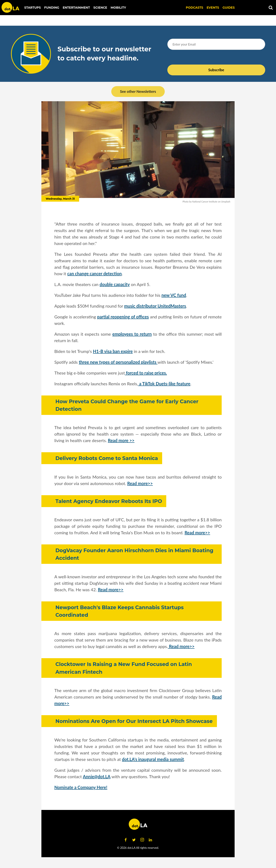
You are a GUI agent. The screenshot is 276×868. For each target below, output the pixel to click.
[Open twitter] (134, 840)
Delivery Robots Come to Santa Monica (107, 458)
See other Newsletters (138, 91)
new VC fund (174, 295)
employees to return (132, 334)
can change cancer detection (95, 274)
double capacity (115, 284)
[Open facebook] (126, 840)
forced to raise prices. (146, 373)
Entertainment (76, 8)
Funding (52, 8)
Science (100, 8)
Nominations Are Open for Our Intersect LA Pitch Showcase (134, 721)
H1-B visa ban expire (113, 351)
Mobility (118, 8)
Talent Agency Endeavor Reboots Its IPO (109, 501)
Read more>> (140, 483)
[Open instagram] (142, 840)
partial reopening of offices (123, 317)
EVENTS (213, 8)
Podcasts (195, 8)
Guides (229, 8)
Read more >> (121, 440)
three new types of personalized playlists (118, 362)
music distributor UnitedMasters (155, 306)
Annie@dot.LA (97, 776)
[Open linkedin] (150, 840)
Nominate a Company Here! (81, 787)
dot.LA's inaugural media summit (153, 759)
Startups (33, 8)
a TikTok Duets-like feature (164, 384)
